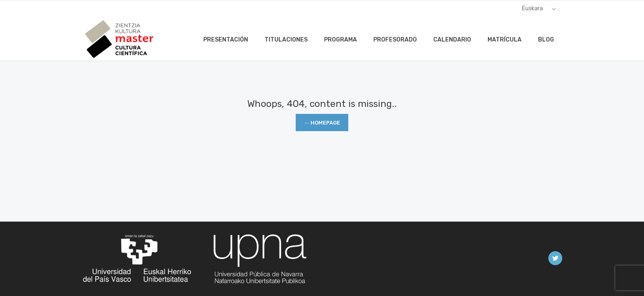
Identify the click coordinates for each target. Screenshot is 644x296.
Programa (340, 40)
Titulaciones (286, 40)
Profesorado (395, 40)
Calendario (452, 40)
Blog (546, 40)
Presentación (226, 40)
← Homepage (322, 123)
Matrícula (505, 40)
